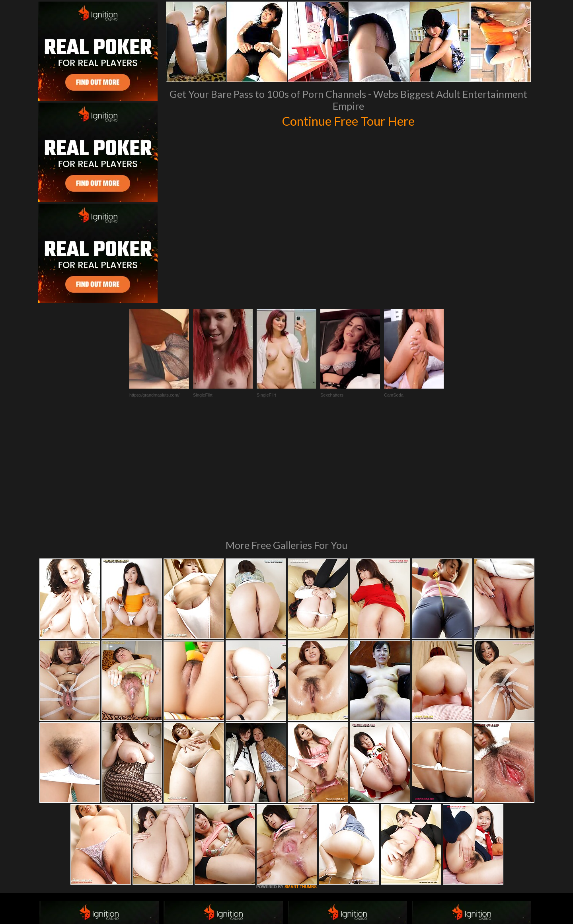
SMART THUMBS (301, 778)
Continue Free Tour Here (348, 120)
